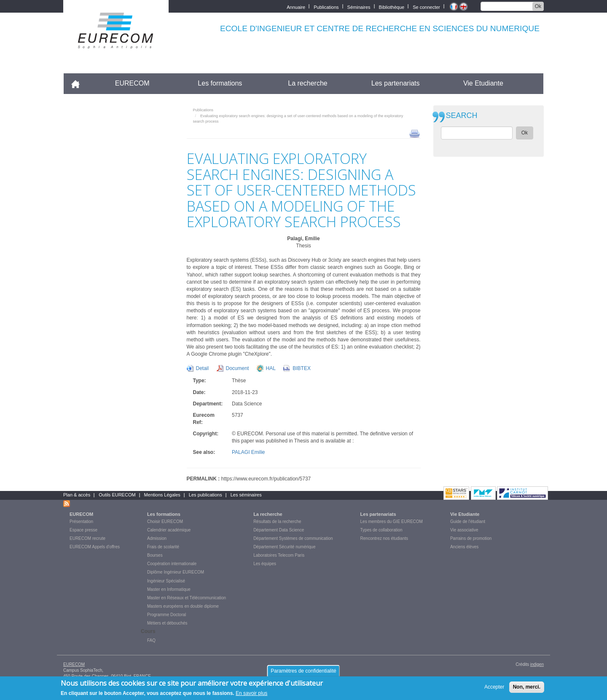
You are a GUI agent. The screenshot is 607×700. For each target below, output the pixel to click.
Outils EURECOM (117, 495)
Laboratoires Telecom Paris (279, 555)
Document (238, 368)
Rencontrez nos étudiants (384, 538)
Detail (203, 368)
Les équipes (265, 564)
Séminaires (359, 7)
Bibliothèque (392, 7)
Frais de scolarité (163, 547)
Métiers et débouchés (167, 623)
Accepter (494, 689)
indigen (537, 664)
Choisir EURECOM (165, 522)
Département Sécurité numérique (284, 547)
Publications (326, 7)
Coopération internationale (172, 564)
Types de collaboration (381, 530)
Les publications (205, 495)
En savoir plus (251, 696)
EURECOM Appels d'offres (95, 547)
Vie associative (464, 530)
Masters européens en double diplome (183, 606)
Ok (538, 6)
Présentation (81, 522)
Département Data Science (279, 530)
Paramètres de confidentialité (303, 673)
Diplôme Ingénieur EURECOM (176, 572)
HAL (271, 368)
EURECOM (132, 83)
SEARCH (462, 116)
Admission (157, 538)
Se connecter (426, 7)
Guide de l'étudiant (468, 522)
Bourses (155, 555)
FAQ (151, 640)
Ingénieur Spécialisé (166, 581)
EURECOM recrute (87, 538)
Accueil (79, 83)
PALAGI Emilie (248, 452)
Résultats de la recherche (277, 522)
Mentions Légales (162, 495)
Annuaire (296, 7)
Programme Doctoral (167, 615)
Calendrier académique (169, 530)
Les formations (220, 83)
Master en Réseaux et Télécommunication (187, 598)
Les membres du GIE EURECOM (392, 522)
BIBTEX (302, 368)
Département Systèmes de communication (293, 538)
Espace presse (83, 530)
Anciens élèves (464, 547)
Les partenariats (396, 83)
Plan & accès (77, 495)
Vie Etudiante (483, 83)
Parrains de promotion (471, 538)
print (415, 133)
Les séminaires (246, 495)
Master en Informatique (169, 589)
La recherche (308, 83)
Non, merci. (527, 689)
